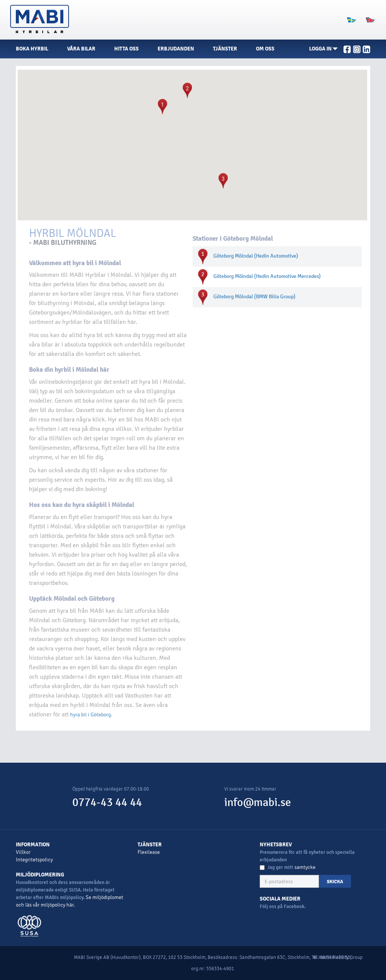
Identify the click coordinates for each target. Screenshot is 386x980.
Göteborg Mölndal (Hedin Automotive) (256, 256)
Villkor (23, 852)
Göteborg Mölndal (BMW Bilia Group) (254, 297)
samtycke (305, 867)
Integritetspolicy (34, 860)
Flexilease (149, 852)
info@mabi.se (258, 802)
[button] (323, 49)
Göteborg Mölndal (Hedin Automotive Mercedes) (267, 276)
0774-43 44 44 (107, 802)
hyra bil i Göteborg (90, 715)
